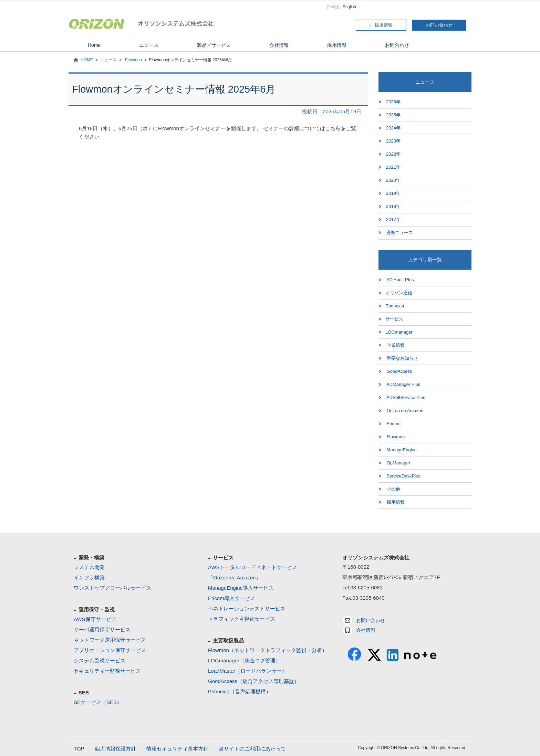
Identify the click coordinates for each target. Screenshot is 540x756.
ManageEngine (401, 450)
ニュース (149, 45)
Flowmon (133, 60)
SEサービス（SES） (98, 702)
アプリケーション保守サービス (110, 650)
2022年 (393, 154)
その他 (393, 489)
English (349, 7)
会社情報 (279, 45)
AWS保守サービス (95, 619)
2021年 (393, 167)
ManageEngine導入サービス (241, 588)
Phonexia (395, 306)
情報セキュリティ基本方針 (177, 749)
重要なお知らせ (402, 358)
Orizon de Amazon (404, 411)
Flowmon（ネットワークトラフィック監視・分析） (268, 650)
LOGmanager (399, 332)
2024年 (393, 128)
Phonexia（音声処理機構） (240, 691)
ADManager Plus (403, 384)
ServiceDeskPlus (403, 476)
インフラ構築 (89, 577)
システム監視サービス (100, 660)
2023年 (393, 141)
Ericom (393, 424)
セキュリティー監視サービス (107, 671)
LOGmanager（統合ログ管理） (244, 660)
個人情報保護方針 (115, 749)
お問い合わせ (439, 25)
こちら (333, 128)
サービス (394, 319)
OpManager (398, 463)
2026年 (393, 102)
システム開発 (89, 567)
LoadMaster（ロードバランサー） (247, 671)
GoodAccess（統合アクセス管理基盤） (254, 681)
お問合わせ (397, 45)
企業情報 (395, 345)
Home (94, 45)
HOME (87, 60)
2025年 (393, 115)
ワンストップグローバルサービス (112, 588)
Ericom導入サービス (232, 598)
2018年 (393, 206)
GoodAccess (399, 371)
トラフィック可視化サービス (242, 619)
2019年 (393, 193)
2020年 (393, 180)
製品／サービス (214, 45)
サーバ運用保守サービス (102, 629)
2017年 (393, 219)
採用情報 (381, 25)
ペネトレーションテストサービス (247, 608)
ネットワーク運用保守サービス (110, 640)
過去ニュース (399, 233)
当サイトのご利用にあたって (252, 749)
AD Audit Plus (399, 280)
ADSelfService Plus (405, 397)
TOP (79, 749)
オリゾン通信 (399, 293)
